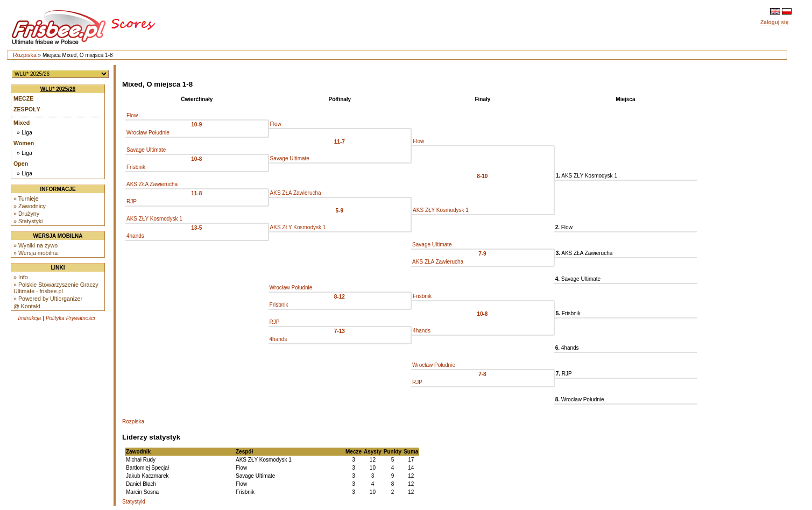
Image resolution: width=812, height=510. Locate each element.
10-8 (196, 159)
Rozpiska (25, 55)
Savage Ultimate (146, 150)
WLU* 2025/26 (58, 89)
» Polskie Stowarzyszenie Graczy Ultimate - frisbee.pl (56, 288)
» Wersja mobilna (36, 253)
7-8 (482, 374)
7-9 (482, 254)
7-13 (340, 331)
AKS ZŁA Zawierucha (152, 184)
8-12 (340, 297)
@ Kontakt (27, 306)
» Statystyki (28, 221)
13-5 (196, 228)
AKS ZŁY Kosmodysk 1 (441, 210)
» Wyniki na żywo (36, 245)
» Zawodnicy (30, 206)
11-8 (196, 193)
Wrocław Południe (148, 133)
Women (24, 143)
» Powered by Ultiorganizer (48, 299)
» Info (21, 277)
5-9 (340, 211)
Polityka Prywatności (70, 318)
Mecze (23, 98)
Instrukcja (29, 318)
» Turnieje (26, 199)
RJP (132, 201)
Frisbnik (136, 167)
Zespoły (27, 109)
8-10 (482, 176)
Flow (132, 115)
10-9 (196, 125)
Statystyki (134, 502)
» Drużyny (26, 214)
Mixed (22, 123)
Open (21, 164)
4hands (135, 236)
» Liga (24, 132)
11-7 (340, 142)
